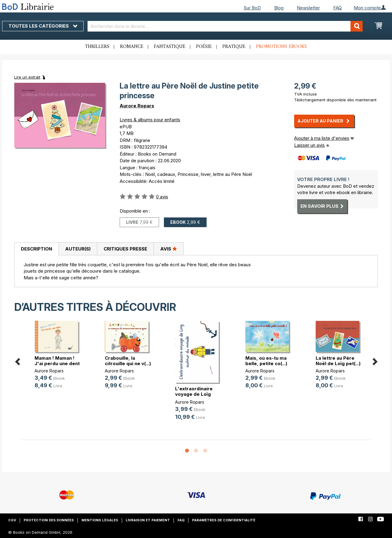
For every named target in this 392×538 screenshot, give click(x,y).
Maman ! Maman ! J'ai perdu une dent (57, 361)
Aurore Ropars (137, 106)
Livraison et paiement (148, 520)
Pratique (234, 47)
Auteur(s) (78, 249)
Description (37, 249)
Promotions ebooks (281, 47)
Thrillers (97, 47)
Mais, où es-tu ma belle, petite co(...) (266, 361)
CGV (12, 520)
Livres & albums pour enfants (150, 120)
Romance (132, 47)
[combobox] (225, 26)
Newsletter (308, 8)
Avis (169, 249)
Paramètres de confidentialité (224, 520)
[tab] (36, 249)
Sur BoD (252, 8)
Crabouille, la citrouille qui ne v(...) (128, 361)
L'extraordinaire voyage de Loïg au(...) (194, 394)
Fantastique (170, 47)
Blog (279, 8)
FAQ (337, 8)
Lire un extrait (27, 77)
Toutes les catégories (43, 26)
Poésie (204, 47)
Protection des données (49, 520)
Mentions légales (100, 520)
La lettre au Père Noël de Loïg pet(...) (338, 361)
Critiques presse (125, 249)
